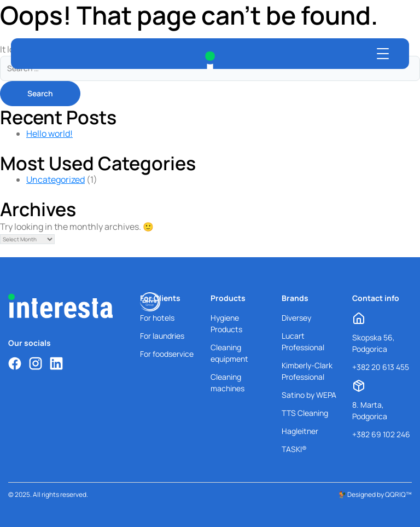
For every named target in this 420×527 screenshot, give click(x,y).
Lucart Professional (303, 341)
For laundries (162, 336)
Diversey (296, 318)
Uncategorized (56, 179)
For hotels (157, 318)
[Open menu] (383, 54)
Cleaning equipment (229, 353)
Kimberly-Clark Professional (307, 371)
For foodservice (167, 354)
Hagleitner (300, 431)
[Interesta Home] (210, 60)
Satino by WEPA (309, 395)
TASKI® (294, 449)
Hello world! (49, 134)
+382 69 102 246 (381, 434)
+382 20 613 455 (381, 367)
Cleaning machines (227, 383)
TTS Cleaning (305, 413)
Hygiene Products (226, 323)
